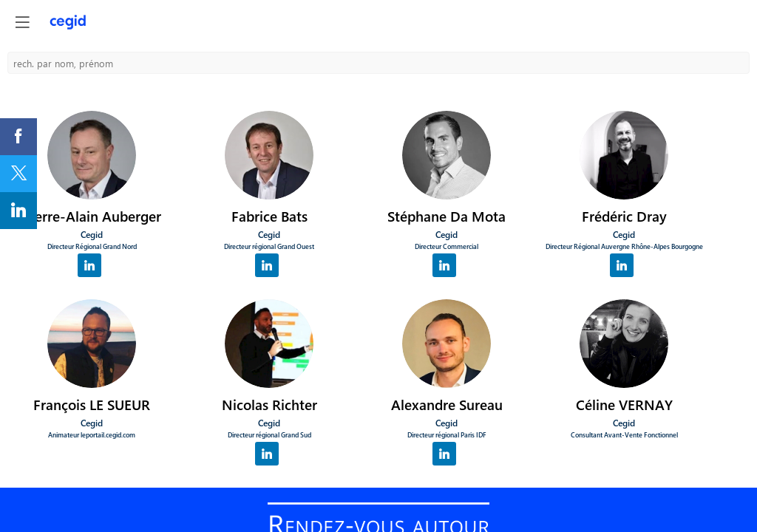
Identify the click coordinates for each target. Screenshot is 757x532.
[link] (18, 137)
